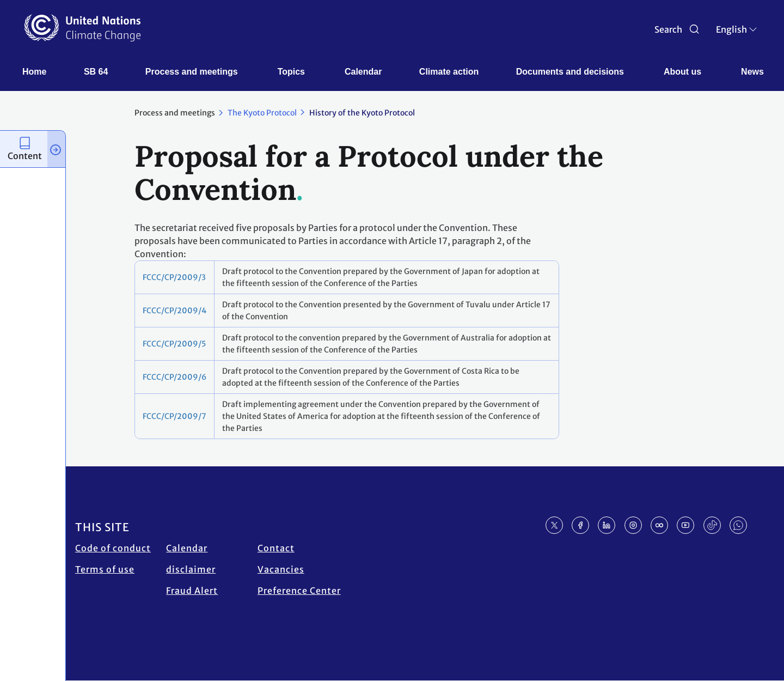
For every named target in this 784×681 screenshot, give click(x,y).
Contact (276, 548)
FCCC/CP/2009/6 (174, 377)
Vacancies (281, 569)
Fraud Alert (192, 591)
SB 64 (96, 72)
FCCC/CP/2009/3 (174, 277)
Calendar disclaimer (191, 559)
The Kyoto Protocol (262, 113)
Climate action (449, 72)
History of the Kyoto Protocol (362, 113)
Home (34, 72)
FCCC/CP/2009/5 (174, 344)
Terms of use (105, 569)
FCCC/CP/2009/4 (174, 311)
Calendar (363, 72)
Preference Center (299, 591)
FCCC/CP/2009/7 (174, 416)
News (752, 72)
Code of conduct (113, 548)
